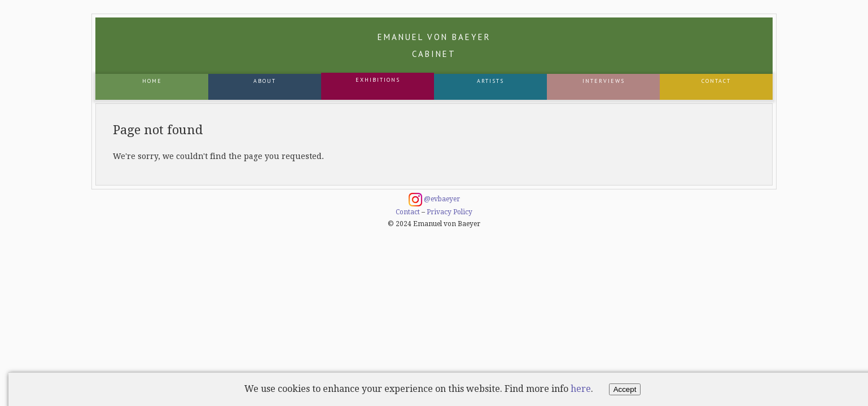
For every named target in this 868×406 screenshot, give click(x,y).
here (581, 389)
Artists (490, 81)
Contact (716, 81)
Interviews (604, 81)
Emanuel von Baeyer (434, 45)
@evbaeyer (434, 200)
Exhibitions (378, 80)
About (265, 81)
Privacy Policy (450, 212)
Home (152, 81)
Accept (625, 389)
